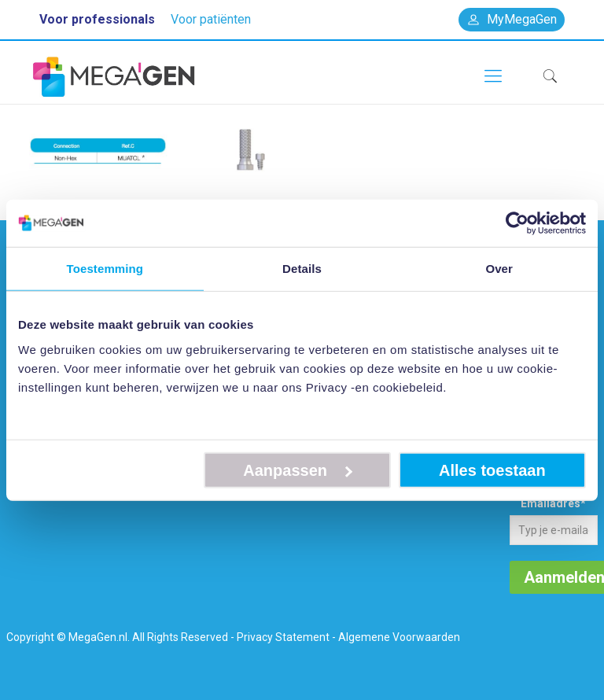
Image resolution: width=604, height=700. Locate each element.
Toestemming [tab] (105, 269)
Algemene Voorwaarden (399, 637)
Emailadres (553, 503)
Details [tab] (302, 269)
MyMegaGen (512, 19)
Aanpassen (298, 470)
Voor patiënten (211, 19)
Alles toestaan (492, 470)
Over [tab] (499, 269)
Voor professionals (97, 19)
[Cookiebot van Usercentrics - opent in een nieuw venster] (517, 223)
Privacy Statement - (286, 637)
